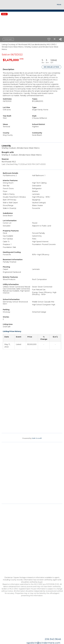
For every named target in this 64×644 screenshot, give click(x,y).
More (59, 5)
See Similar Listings (51, 67)
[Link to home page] (6, 4)
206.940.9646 (53, 639)
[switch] (49, 39)
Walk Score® (37, 438)
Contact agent (8, 39)
